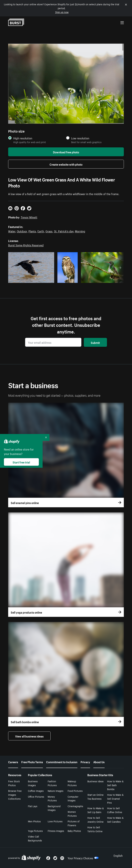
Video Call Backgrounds (35, 838)
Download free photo (66, 152)
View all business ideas (29, 736)
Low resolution (80, 138)
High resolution (23, 138)
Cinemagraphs (75, 806)
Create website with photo (66, 164)
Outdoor (22, 231)
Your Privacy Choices (83, 858)
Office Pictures (36, 796)
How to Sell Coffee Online (115, 810)
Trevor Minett (29, 217)
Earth (41, 231)
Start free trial (21, 462)
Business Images (33, 783)
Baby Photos (74, 831)
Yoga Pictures (35, 831)
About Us (99, 762)
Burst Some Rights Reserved (26, 245)
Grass (49, 231)
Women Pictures (72, 814)
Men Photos (34, 821)
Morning (80, 231)
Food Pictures (75, 791)
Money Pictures (52, 798)
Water (12, 231)
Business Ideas (95, 781)
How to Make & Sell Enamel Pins (115, 798)
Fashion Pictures (52, 783)
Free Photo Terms (32, 762)
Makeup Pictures (72, 783)
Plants (32, 231)
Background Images (54, 808)
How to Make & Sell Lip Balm (96, 810)
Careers (13, 762)
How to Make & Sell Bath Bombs (115, 785)
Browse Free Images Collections (15, 795)
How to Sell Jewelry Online (95, 820)
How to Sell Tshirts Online (95, 829)
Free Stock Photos (14, 783)
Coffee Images (36, 791)
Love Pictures (55, 821)
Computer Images (73, 798)
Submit (95, 342)
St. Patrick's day (64, 231)
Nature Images (56, 791)
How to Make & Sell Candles (115, 820)
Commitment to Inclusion (62, 762)
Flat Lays (33, 806)
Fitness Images (56, 831)
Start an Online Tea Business (95, 797)
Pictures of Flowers (74, 823)
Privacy (85, 762)
